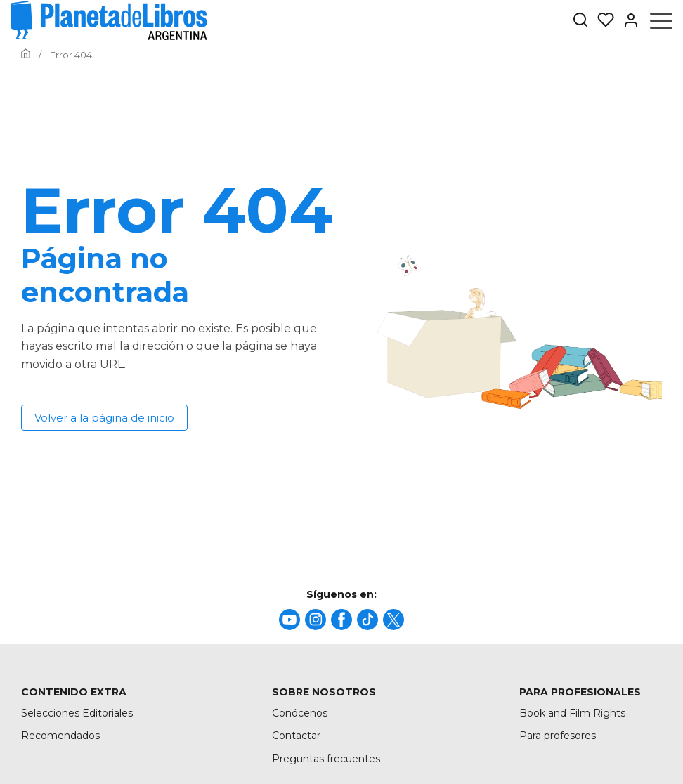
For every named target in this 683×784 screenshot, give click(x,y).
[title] (290, 620)
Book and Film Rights (572, 713)
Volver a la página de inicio (104, 418)
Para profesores (558, 736)
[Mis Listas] (601, 20)
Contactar (296, 736)
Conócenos (300, 713)
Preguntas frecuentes (326, 759)
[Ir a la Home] (26, 55)
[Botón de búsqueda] (580, 21)
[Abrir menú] (661, 20)
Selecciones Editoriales (77, 713)
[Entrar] (627, 20)
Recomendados (60, 736)
